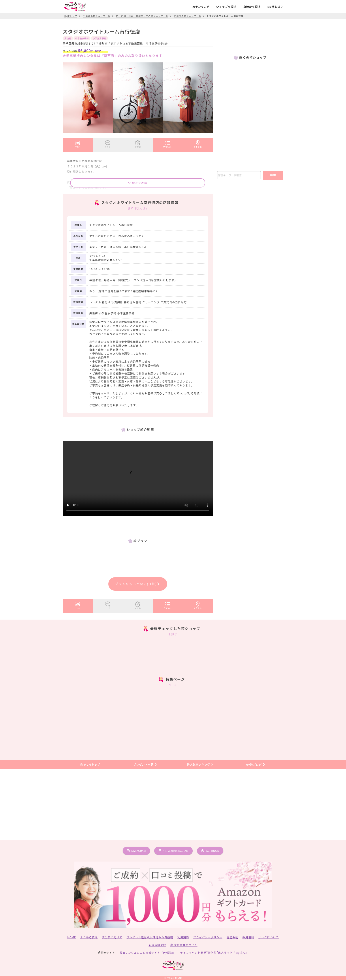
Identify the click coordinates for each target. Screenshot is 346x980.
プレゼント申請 (145, 764)
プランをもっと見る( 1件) (138, 584)
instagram (136, 851)
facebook (210, 851)
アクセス (198, 143)
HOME (72, 937)
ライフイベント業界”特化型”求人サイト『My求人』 (214, 953)
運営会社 (232, 937)
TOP (78, 143)
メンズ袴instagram (174, 851)
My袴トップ (90, 764)
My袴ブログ (256, 764)
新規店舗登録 (157, 945)
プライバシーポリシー (208, 937)
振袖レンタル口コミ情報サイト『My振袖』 (148, 953)
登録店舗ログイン (184, 945)
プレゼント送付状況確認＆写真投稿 (150, 937)
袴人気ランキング (200, 764)
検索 (273, 175)
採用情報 (248, 937)
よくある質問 (89, 937)
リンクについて (269, 937)
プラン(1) (168, 143)
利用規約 (183, 937)
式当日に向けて (112, 937)
